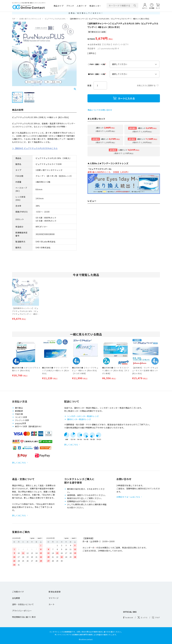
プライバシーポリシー (22, 611)
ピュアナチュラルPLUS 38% (55, 19)
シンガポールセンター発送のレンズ (83, 416)
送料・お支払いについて (23, 604)
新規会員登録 (55, 592)
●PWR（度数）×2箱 (97, 74)
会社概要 (16, 598)
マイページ (54, 598)
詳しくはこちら (19, 463)
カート (52, 604)
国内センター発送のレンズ (79, 419)
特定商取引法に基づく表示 (24, 617)
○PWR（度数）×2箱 (97, 64)
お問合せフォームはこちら (128, 497)
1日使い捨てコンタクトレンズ (30, 19)
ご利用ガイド (18, 592)
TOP (14, 19)
